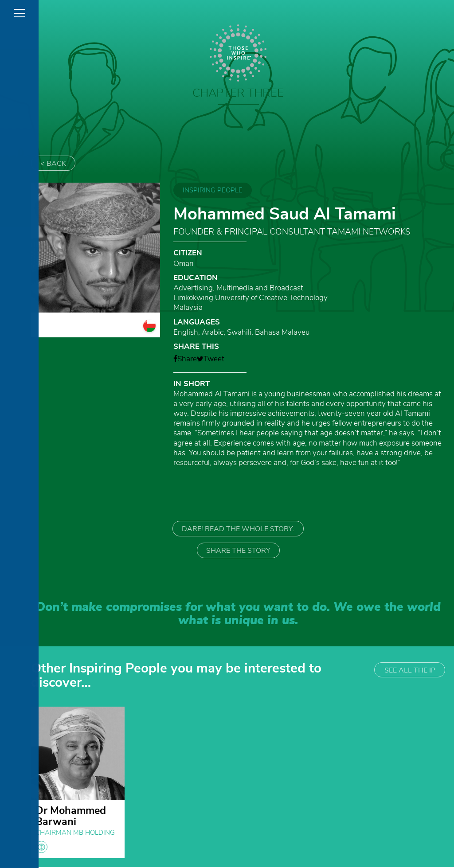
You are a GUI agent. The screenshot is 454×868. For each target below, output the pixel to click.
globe (41, 848)
